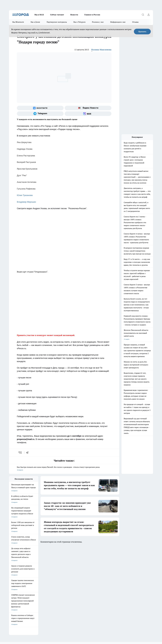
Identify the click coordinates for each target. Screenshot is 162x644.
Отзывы (135, 22)
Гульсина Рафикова (26, 189)
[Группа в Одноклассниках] (113, 561)
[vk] (20, 453)
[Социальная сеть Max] (88, 114)
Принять (142, 32)
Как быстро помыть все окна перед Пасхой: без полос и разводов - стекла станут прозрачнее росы (64, 469)
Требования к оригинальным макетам (21, 570)
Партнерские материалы (57, 22)
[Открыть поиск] (143, 15)
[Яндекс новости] (88, 108)
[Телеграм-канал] (40, 114)
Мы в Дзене (35, 22)
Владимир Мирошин (26, 202)
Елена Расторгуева (26, 156)
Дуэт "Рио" (22, 175)
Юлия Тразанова (25, 195)
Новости (74, 15)
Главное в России (92, 15)
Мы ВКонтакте (18, 22)
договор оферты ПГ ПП (16, 620)
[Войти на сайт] (148, 15)
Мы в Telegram (79, 22)
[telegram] (28, 453)
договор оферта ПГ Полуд (17, 618)
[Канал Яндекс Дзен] (124, 561)
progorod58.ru (43, 597)
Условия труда (42, 570)
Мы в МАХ (39, 15)
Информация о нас (118, 22)
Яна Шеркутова (24, 142)
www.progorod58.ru (26, 575)
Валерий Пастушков (26, 162)
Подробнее (68, 625)
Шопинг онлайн (14, 557)
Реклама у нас (98, 22)
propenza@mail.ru (39, 582)
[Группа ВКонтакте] (40, 108)
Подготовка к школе (73, 557)
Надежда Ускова (25, 149)
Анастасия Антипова (27, 182)
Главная (68, 570)
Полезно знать (91, 557)
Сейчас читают (57, 15)
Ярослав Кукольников (27, 169)
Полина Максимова (101, 50)
